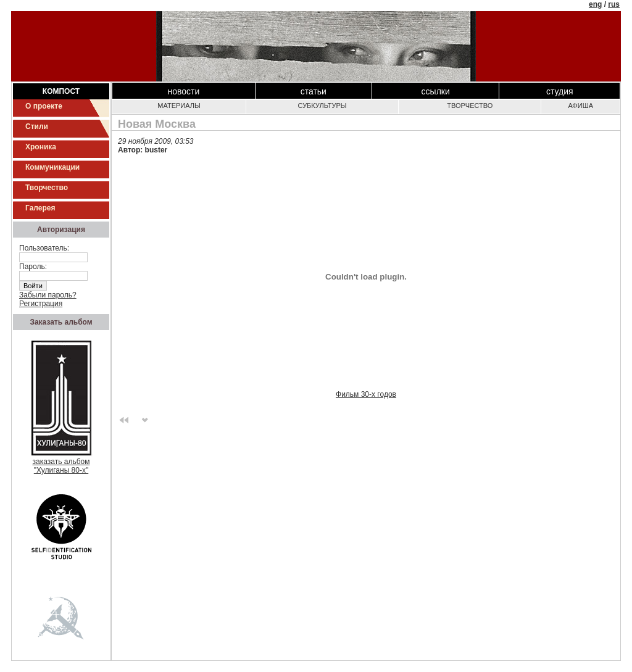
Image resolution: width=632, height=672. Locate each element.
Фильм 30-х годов (366, 394)
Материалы (179, 106)
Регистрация (41, 304)
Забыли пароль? (48, 295)
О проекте (44, 106)
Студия (560, 91)
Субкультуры (322, 106)
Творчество (47, 188)
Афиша (580, 106)
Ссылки (436, 91)
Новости (183, 91)
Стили (37, 127)
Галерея (40, 208)
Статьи (314, 91)
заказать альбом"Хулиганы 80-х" (61, 463)
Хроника (41, 147)
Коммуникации (52, 167)
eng (595, 4)
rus (614, 4)
